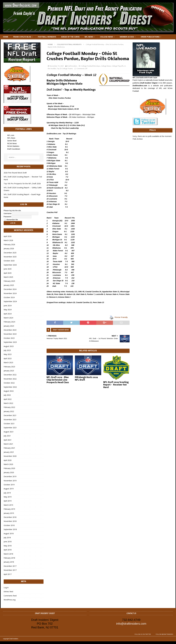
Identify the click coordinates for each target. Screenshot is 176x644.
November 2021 (10, 420)
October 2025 (9, 261)
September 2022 (10, 387)
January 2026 (9, 248)
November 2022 (10, 379)
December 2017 (10, 566)
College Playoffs (118, 66)
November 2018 (10, 521)
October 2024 (9, 297)
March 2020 (8, 464)
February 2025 (9, 281)
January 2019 (9, 513)
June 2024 (8, 306)
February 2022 (9, 407)
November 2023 (10, 334)
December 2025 (10, 253)
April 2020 (8, 460)
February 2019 (9, 509)
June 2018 (8, 542)
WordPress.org (10, 600)
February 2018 (9, 558)
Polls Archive (138, 139)
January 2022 (9, 411)
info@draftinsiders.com (131, 624)
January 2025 (9, 285)
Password (7, 216)
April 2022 (8, 399)
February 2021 (9, 448)
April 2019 (8, 501)
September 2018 (10, 529)
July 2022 (7, 395)
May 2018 (8, 546)
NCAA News (12, 143)
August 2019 (9, 489)
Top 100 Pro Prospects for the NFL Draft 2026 (22, 184)
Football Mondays (47, 37)
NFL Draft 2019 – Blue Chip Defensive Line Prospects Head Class (58, 380)
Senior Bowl (12, 141)
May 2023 (8, 354)
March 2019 (8, 505)
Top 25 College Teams (65, 69)
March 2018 (8, 554)
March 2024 (8, 318)
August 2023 (9, 346)
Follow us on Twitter (143, 634)
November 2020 (10, 456)
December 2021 (10, 415)
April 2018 (8, 550)
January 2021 (9, 452)
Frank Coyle (137, 80)
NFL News (89, 37)
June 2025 (8, 269)
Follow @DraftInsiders (164, 634)
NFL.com (11, 135)
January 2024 (9, 326)
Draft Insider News (61, 330)
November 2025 (10, 257)
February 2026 (9, 244)
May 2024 (8, 310)
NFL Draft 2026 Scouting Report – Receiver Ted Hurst (116, 385)
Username (8, 213)
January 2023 (9, 371)
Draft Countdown (14, 149)
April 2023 (8, 358)
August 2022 (9, 391)
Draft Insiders (72, 66)
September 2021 (10, 428)
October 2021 (9, 424)
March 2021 (8, 444)
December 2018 (10, 517)
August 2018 (9, 533)
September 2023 (10, 342)
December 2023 (10, 330)
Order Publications (150, 37)
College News (107, 37)
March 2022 (8, 403)
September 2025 (10, 265)
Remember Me (11, 220)
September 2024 (10, 301)
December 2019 (10, 476)
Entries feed (8, 592)
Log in (6, 587)
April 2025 (8, 273)
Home (6, 37)
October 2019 (9, 485)
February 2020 (9, 468)
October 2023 (9, 338)
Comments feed (10, 596)
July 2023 (7, 350)
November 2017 (10, 570)
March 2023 (8, 362)
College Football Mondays (91, 66)
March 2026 (8, 240)
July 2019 (7, 493)
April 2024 (8, 314)
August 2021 (9, 432)
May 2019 (8, 497)
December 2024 (10, 289)
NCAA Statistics (13, 146)
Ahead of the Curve (70, 37)
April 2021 (8, 440)
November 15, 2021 (57, 66)
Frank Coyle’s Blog (22, 37)
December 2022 (10, 375)
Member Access (127, 37)
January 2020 (9, 472)
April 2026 (8, 236)
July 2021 (7, 436)
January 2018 (9, 562)
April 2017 (8, 574)
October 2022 (9, 383)
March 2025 (8, 277)
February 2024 (9, 322)
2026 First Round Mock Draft (15, 173)
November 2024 (10, 293)
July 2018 (7, 538)
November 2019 (10, 481)
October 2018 (9, 525)
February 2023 (9, 367)
